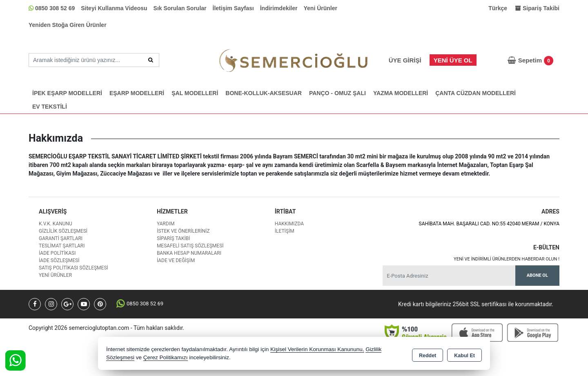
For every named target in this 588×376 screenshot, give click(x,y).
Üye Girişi (405, 60)
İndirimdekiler (279, 8)
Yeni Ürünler (321, 8)
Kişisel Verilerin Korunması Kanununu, (317, 349)
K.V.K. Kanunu (56, 224)
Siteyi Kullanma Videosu (114, 8)
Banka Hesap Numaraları (189, 253)
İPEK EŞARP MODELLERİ (67, 93)
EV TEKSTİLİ (50, 107)
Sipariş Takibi (174, 238)
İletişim (285, 231)
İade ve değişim (176, 260)
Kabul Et (464, 354)
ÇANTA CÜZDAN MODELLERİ (476, 93)
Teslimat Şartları (62, 246)
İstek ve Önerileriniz (183, 231)
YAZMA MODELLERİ (401, 93)
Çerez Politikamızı (166, 357)
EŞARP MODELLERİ (137, 93)
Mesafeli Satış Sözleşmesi (190, 246)
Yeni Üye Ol (453, 60)
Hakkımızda (289, 224)
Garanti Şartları (61, 238)
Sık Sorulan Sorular (180, 8)
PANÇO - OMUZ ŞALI (337, 93)
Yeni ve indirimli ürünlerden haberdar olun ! (507, 259)
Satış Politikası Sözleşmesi (73, 268)
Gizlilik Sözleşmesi (63, 231)
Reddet (428, 354)
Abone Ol (537, 275)
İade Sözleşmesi (59, 260)
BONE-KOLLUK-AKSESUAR (264, 93)
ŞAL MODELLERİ (195, 93)
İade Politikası (57, 253)
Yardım (166, 224)
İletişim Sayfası (233, 8)
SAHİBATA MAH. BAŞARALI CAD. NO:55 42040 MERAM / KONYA (489, 224)
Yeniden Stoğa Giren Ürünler (68, 25)
